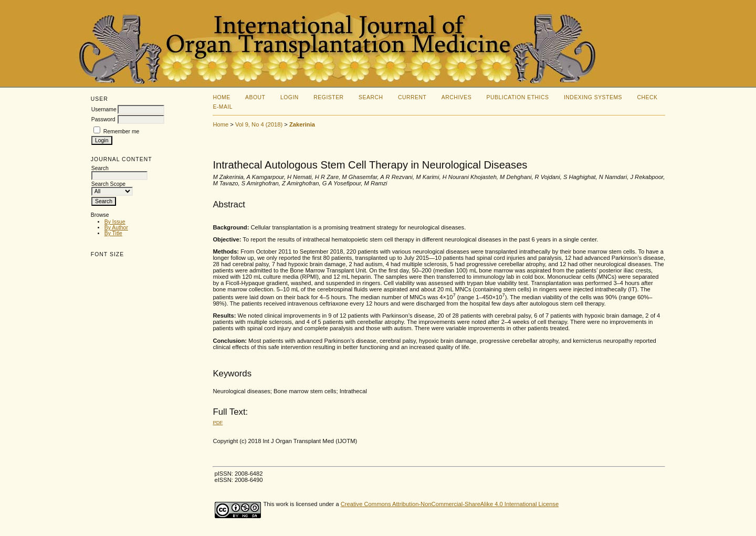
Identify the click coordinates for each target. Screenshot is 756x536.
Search (371, 97)
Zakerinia (302, 124)
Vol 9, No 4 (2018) (259, 124)
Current (412, 97)
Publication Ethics (518, 97)
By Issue (115, 222)
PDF (218, 422)
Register (328, 97)
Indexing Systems (593, 97)
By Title (113, 233)
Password (103, 119)
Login (290, 97)
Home (221, 97)
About (255, 97)
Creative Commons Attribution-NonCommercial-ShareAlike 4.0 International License (450, 504)
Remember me (122, 132)
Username (104, 109)
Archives (456, 97)
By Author (116, 228)
